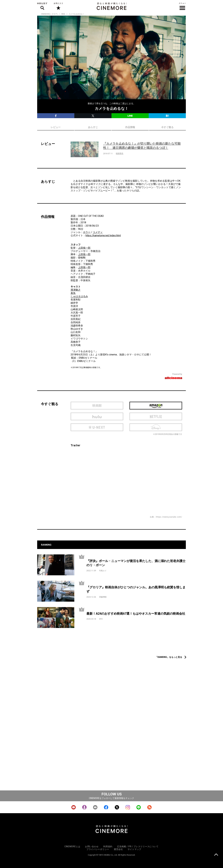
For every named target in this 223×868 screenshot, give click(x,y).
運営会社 (118, 849)
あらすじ (93, 127)
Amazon (156, 406)
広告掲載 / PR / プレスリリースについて (138, 846)
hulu (97, 416)
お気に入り (58, 6)
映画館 (97, 406)
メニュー (182, 6)
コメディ (98, 232)
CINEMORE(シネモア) (49, 14)
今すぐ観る (167, 127)
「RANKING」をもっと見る (169, 657)
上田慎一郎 (84, 248)
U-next (97, 427)
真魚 (73, 293)
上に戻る (216, 855)
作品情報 (130, 127)
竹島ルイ (103, 571)
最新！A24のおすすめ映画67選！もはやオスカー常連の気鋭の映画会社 (136, 614)
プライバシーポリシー (98, 849)
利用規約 (108, 846)
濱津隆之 (76, 290)
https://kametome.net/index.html (103, 235)
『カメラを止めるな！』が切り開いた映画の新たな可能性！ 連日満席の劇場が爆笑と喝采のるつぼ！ (142, 146)
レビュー (56, 127)
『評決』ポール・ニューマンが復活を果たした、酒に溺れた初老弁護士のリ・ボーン (136, 563)
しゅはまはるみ (79, 296)
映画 (63, 14)
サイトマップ (134, 849)
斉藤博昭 (103, 597)
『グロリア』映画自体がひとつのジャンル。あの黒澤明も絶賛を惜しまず (136, 589)
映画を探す (42, 6)
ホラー (87, 232)
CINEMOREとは (72, 846)
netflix (156, 416)
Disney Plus (156, 427)
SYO (101, 619)
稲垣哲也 (120, 153)
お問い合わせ (92, 846)
